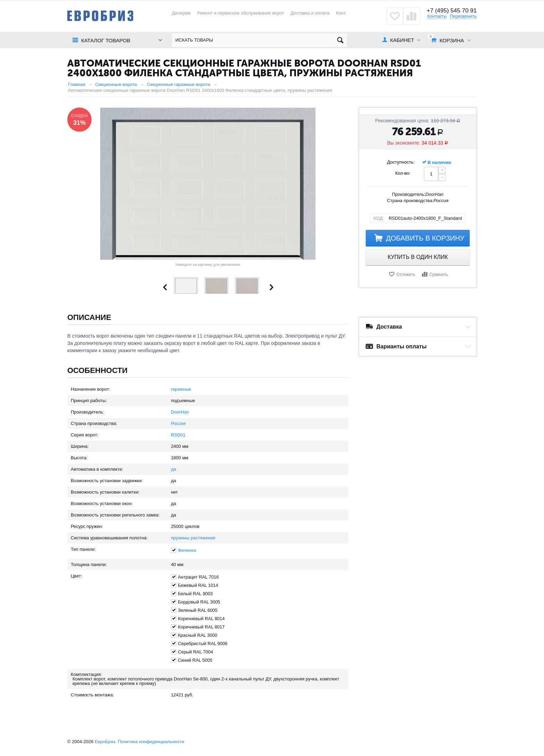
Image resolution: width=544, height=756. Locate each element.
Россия (178, 423)
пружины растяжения (193, 538)
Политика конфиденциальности (151, 742)
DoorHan (180, 412)
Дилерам (181, 13)
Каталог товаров (106, 40)
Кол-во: (403, 173)
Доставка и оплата (310, 13)
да (174, 469)
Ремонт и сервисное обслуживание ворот (241, 13)
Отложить (406, 275)
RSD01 (178, 435)
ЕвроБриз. (106, 742)
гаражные (181, 389)
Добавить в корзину (425, 238)
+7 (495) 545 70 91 (452, 11)
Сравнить (438, 275)
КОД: (379, 218)
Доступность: (401, 162)
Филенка (187, 550)
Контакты (346, 13)
